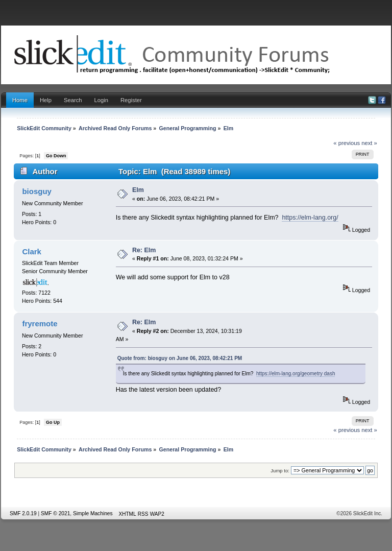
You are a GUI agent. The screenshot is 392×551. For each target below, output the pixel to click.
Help (46, 100)
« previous (347, 143)
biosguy (36, 191)
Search (73, 100)
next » (369, 143)
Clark (31, 251)
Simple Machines (93, 513)
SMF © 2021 (55, 513)
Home (20, 100)
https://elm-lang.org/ (310, 218)
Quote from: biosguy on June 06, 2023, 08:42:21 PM (180, 358)
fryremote (40, 324)
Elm (138, 190)
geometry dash (318, 374)
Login (101, 100)
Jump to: (280, 471)
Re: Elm (144, 250)
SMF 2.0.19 (23, 513)
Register (131, 100)
